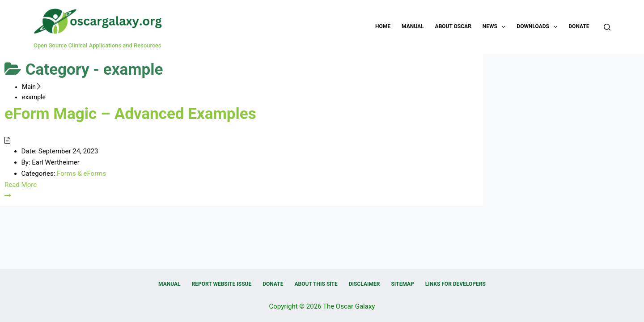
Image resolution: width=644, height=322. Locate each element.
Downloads (539, 27)
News (496, 27)
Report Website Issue (222, 284)
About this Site (316, 284)
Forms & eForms (81, 174)
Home (383, 26)
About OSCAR (453, 26)
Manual (413, 26)
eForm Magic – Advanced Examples (130, 114)
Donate (579, 26)
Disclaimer (364, 284)
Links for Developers (455, 284)
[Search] (607, 27)
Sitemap (402, 284)
